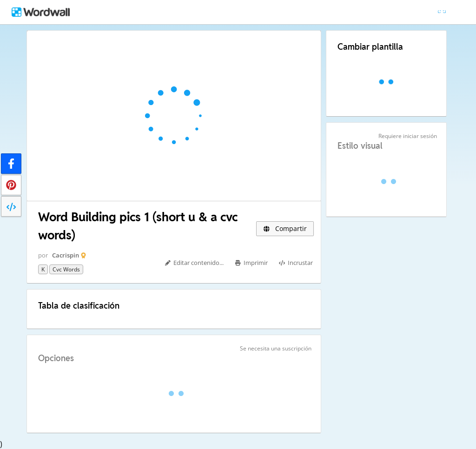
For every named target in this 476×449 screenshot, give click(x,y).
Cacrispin (66, 255)
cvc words (66, 269)
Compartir (285, 228)
